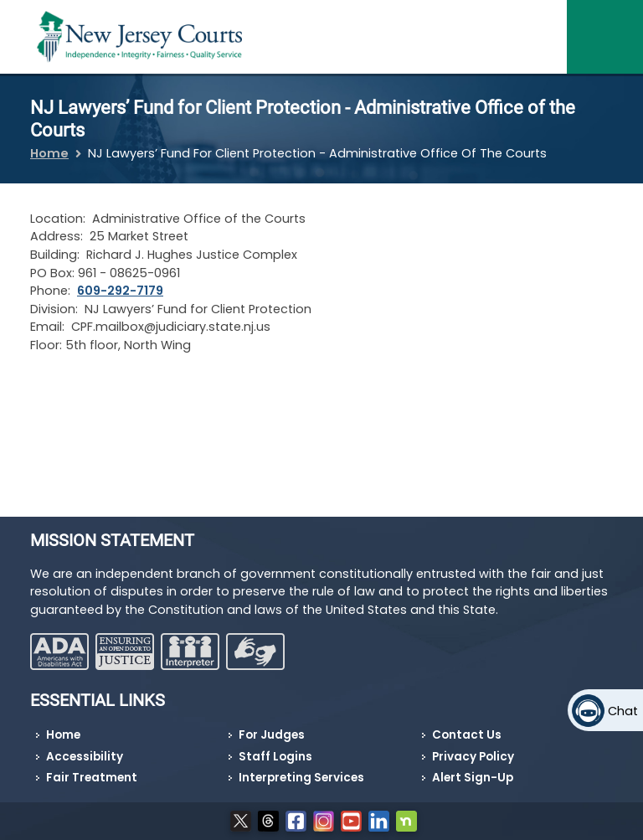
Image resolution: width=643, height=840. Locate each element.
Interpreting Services (301, 778)
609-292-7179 (120, 291)
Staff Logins (275, 757)
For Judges (272, 735)
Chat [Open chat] (623, 711)
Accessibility (85, 757)
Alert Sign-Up (473, 778)
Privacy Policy (473, 757)
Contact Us (467, 735)
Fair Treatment (92, 778)
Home (49, 153)
